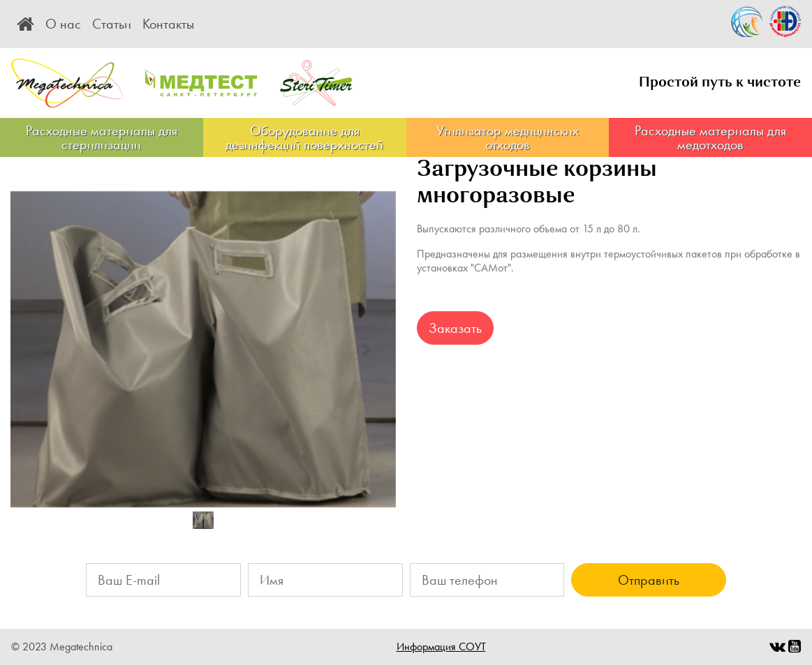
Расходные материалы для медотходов (710, 137)
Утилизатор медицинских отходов (508, 137)
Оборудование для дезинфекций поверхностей (304, 137)
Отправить (649, 580)
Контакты (168, 24)
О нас (63, 24)
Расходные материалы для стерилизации (102, 137)
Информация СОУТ (441, 647)
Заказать (455, 328)
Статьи (112, 24)
